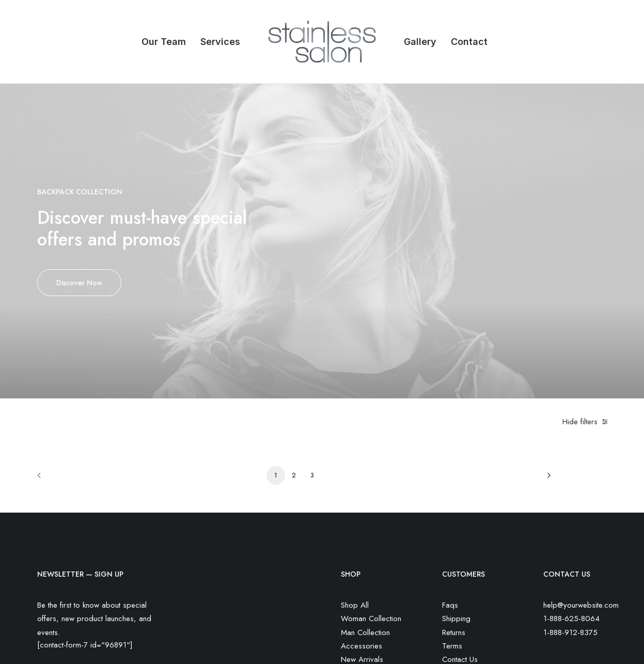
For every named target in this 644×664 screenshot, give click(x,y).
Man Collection (365, 503)
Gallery (420, 42)
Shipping (456, 489)
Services (220, 42)
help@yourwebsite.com (581, 475)
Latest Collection (367, 544)
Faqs (450, 475)
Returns (454, 503)
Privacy (454, 544)
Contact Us (460, 530)
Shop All (355, 475)
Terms (452, 516)
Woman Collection (371, 489)
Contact (469, 42)
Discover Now (79, 218)
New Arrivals (362, 530)
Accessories (362, 516)
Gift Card (356, 557)
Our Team (164, 42)
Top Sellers (360, 570)
